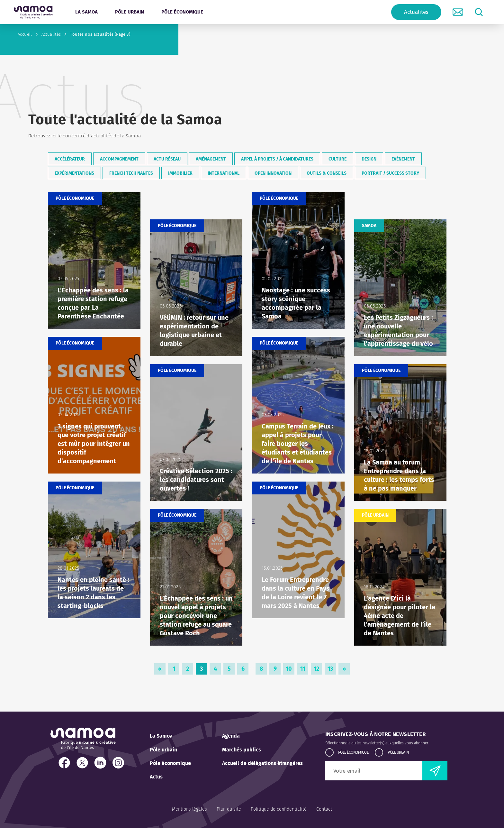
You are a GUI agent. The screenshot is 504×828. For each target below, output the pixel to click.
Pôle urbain (163, 750)
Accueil (25, 34)
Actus (156, 777)
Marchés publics (242, 750)
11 (304, 670)
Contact (324, 809)
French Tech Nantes (131, 173)
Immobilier (180, 173)
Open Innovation (273, 173)
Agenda (231, 736)
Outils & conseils (327, 173)
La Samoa (161, 736)
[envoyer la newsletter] (435, 771)
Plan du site (229, 809)
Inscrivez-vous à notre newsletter (376, 734)
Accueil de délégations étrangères (262, 763)
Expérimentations (74, 173)
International (224, 173)
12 (318, 670)
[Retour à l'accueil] (33, 12)
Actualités (416, 12)
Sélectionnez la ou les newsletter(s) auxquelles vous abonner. (377, 743)
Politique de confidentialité (279, 809)
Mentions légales (189, 809)
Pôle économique (170, 763)
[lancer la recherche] (479, 12)
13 (332, 670)
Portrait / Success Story (390, 173)
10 (290, 670)
